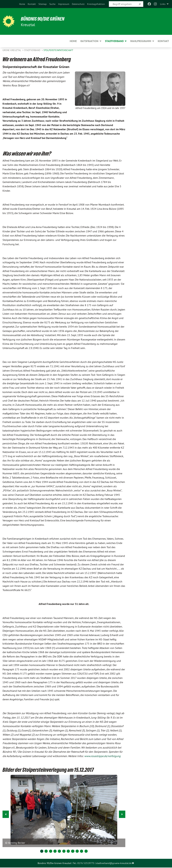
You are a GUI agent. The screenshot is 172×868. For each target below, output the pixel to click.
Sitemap (43, 4)
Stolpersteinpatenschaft (58, 50)
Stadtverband (33, 50)
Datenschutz (78, 4)
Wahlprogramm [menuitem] (141, 41)
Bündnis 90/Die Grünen (44, 19)
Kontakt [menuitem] (163, 41)
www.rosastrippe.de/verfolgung (102, 756)
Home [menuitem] (73, 41)
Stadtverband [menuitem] (114, 41)
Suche (52, 4)
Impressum (64, 4)
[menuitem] (22, 4)
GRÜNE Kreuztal (12, 50)
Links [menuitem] (163, 4)
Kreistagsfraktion (96, 4)
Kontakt (32, 4)
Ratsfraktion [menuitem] (89, 41)
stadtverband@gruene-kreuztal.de (114, 863)
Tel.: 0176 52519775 (84, 863)
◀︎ (6, 813)
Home (22, 4)
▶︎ (122, 813)
